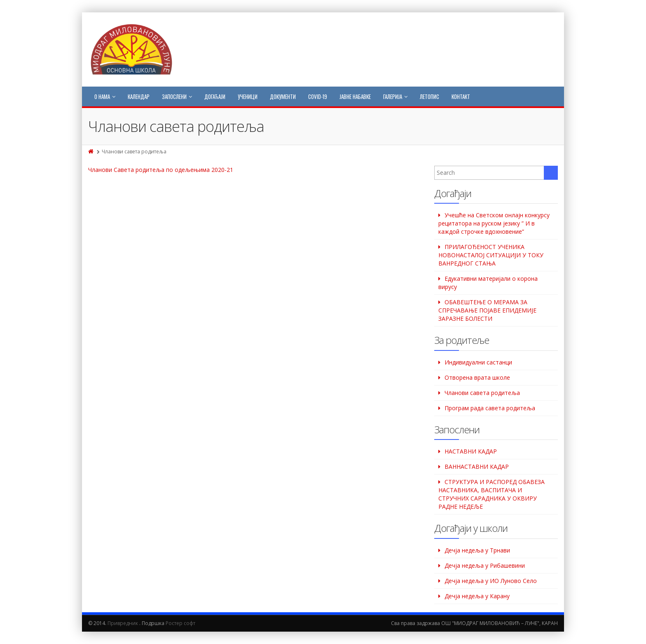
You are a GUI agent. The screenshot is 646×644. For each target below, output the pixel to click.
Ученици (248, 96)
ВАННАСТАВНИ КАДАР (477, 467)
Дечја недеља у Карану (477, 596)
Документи (283, 96)
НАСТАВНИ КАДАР (471, 451)
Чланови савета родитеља (482, 393)
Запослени (177, 96)
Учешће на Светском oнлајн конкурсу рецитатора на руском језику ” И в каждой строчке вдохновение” (494, 223)
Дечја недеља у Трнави (477, 550)
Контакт (461, 96)
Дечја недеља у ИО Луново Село (491, 581)
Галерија (395, 96)
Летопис (429, 96)
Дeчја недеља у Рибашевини (485, 565)
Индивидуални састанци (478, 362)
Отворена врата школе (477, 377)
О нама (105, 96)
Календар (139, 96)
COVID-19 (318, 96)
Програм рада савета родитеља (490, 408)
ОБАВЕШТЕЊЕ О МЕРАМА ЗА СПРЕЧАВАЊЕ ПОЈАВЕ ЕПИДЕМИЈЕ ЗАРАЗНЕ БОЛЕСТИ (487, 310)
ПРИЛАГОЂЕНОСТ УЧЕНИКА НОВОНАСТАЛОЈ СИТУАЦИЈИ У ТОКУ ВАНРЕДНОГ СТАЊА (491, 255)
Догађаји (215, 96)
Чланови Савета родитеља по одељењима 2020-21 (161, 170)
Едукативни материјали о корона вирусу (488, 283)
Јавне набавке (355, 96)
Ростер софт (180, 623)
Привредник (123, 623)
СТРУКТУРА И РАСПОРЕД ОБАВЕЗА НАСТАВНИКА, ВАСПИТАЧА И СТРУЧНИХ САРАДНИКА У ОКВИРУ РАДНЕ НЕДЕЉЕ (492, 494)
